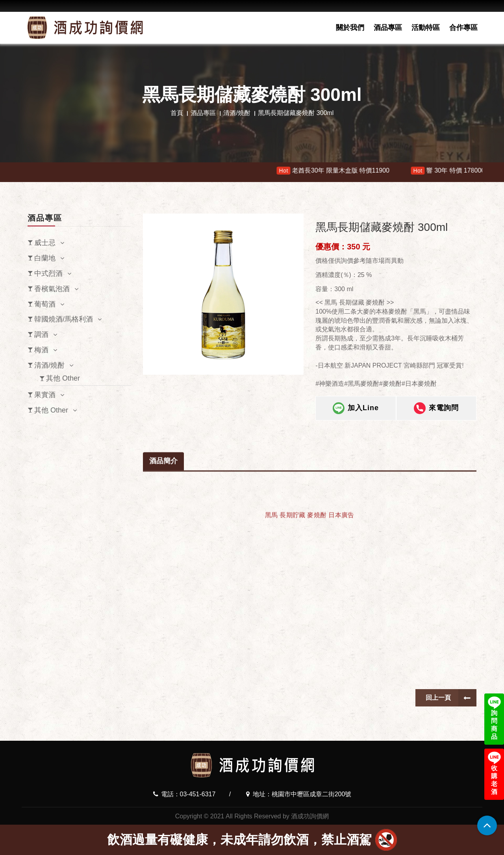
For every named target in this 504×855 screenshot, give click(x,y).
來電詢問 (436, 408)
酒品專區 (388, 28)
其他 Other (63, 378)
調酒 (41, 335)
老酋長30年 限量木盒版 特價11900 (350, 171)
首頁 (177, 113)
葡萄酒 (45, 304)
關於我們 (350, 28)
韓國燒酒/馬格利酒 (64, 319)
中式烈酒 (48, 273)
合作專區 (463, 28)
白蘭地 (45, 258)
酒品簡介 (163, 583)
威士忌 (45, 243)
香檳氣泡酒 (52, 289)
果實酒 (45, 395)
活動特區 (426, 28)
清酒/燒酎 (237, 113)
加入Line (356, 408)
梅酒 (41, 350)
